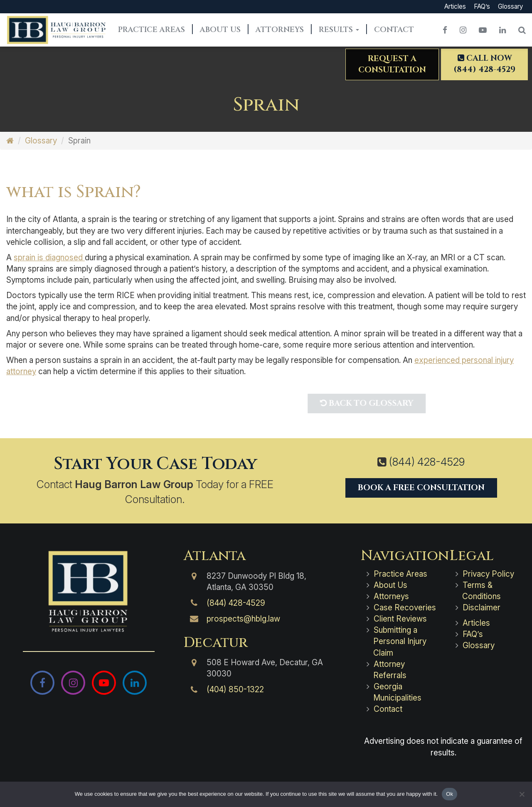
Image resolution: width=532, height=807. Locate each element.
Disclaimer (482, 608)
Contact (394, 30)
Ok (449, 794)
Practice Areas (151, 30)
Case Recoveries (405, 608)
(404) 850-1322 (235, 690)
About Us (220, 30)
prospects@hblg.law (243, 619)
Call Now (484, 64)
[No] (522, 794)
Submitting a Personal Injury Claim (400, 641)
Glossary (510, 6)
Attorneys (280, 30)
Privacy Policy (488, 574)
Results (339, 30)
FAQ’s (482, 6)
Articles (455, 6)
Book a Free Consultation (421, 488)
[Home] (10, 141)
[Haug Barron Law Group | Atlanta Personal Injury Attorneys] (89, 591)
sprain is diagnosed (49, 258)
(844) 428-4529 (427, 462)
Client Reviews (400, 619)
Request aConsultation (392, 64)
